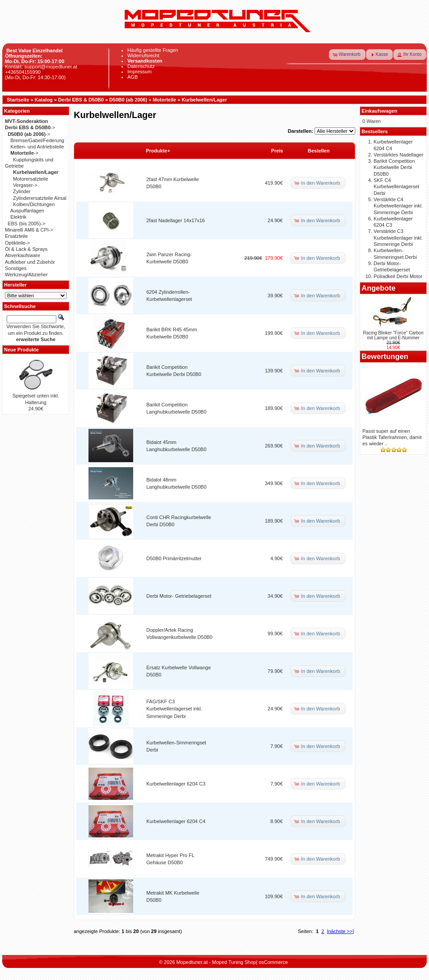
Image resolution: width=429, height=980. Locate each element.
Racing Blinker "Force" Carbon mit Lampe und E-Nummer (393, 335)
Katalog (44, 100)
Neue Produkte (21, 350)
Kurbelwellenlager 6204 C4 (176, 821)
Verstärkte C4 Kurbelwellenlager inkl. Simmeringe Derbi (398, 206)
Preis (277, 151)
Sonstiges (16, 268)
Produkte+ (158, 151)
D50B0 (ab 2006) (128, 100)
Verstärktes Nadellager (398, 155)
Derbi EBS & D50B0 (81, 100)
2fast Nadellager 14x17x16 (176, 220)
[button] (347, 55)
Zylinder (22, 191)
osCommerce (273, 962)
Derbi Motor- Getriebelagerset (179, 596)
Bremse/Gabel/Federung (37, 140)
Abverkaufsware (23, 255)
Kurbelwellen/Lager (204, 100)
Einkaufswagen (379, 111)
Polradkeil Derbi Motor (398, 276)
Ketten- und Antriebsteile (37, 147)
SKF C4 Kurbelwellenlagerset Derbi (396, 187)
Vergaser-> (25, 185)
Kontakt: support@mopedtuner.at (41, 67)
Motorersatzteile (30, 179)
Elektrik (18, 217)
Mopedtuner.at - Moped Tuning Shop (216, 962)
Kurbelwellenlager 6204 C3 (176, 784)
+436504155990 (23, 72)
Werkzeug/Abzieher (26, 275)
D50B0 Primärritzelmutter (174, 558)
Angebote (379, 288)
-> (30, 127)
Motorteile (165, 100)
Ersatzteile (16, 236)
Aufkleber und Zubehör (30, 262)
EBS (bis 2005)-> (26, 224)
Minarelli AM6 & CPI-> (29, 230)
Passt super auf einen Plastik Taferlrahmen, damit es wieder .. (392, 437)
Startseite (18, 100)
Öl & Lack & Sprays (26, 249)
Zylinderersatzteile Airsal (40, 198)
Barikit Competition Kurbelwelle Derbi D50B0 (394, 167)
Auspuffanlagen (27, 211)
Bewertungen (385, 356)
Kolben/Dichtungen (34, 204)
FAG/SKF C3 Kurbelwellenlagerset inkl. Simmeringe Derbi (175, 709)
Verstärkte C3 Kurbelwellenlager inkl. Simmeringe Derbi (398, 238)
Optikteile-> (17, 243)
